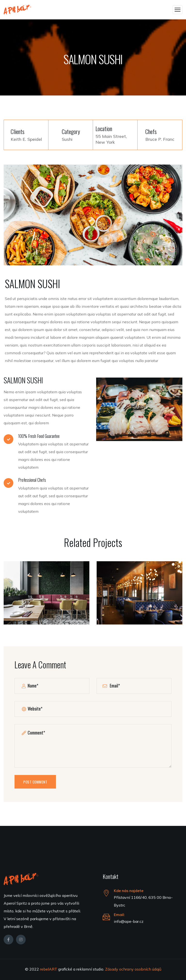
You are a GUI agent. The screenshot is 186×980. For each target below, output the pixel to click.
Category (71, 131)
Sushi (67, 139)
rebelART (49, 969)
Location (104, 129)
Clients (18, 131)
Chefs (151, 131)
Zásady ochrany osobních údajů (133, 969)
